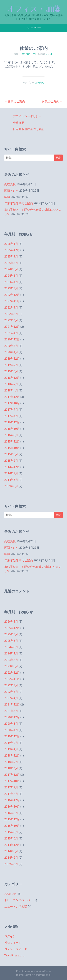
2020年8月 (11, 346)
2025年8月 (11, 263)
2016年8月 (11, 435)
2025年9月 (11, 256)
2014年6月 (11, 480)
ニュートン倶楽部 (16, 906)
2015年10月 (12, 448)
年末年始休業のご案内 (19, 203)
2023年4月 (11, 282)
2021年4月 (11, 333)
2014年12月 (12, 467)
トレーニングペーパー (19, 900)
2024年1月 (11, 276)
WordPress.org (14, 955)
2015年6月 (11, 461)
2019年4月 (11, 371)
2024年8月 (11, 269)
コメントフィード (16, 949)
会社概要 (19, 123)
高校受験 (10, 184)
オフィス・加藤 (34, 9)
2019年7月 (11, 365)
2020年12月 (12, 339)
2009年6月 (11, 486)
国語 (7, 197)
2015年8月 (11, 454)
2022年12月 (12, 295)
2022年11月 (12, 301)
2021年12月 (12, 327)
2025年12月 (12, 250)
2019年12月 (12, 359)
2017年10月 (12, 403)
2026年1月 (11, 244)
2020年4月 (11, 352)
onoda (50, 54)
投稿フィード (13, 943)
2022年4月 (11, 320)
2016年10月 (12, 429)
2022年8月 (11, 314)
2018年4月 (11, 390)
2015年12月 (12, 441)
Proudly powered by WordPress (34, 971)
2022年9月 (11, 307)
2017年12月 (12, 397)
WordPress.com (42, 975)
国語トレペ (11, 191)
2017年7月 (11, 410)
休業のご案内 (15, 101)
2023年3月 (11, 288)
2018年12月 (12, 378)
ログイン (10, 936)
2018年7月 (11, 384)
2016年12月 (12, 422)
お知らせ (40, 82)
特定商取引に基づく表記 (29, 129)
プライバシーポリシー (27, 116)
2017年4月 (11, 416)
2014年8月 (11, 473)
